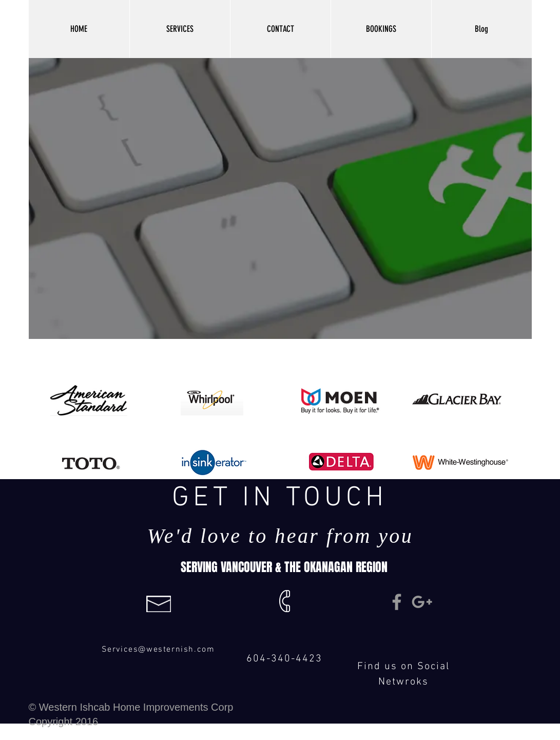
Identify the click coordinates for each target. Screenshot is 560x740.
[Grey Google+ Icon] (422, 602)
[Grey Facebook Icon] (397, 602)
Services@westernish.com (158, 650)
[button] (180, 29)
